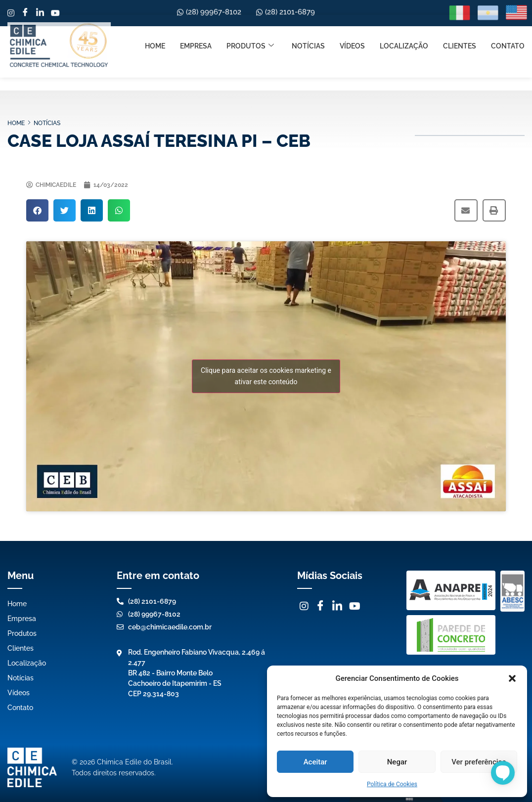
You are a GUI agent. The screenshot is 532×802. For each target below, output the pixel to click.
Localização (404, 12)
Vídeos (352, 12)
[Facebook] (320, 606)
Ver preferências (479, 762)
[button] (512, 678)
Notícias (308, 12)
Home (155, 12)
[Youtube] (355, 606)
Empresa (196, 12)
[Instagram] (304, 606)
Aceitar (315, 762)
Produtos (250, 13)
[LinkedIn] (337, 606)
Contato (508, 12)
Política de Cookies (392, 784)
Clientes (460, 12)
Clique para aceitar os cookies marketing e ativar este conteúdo (266, 376)
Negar (397, 762)
